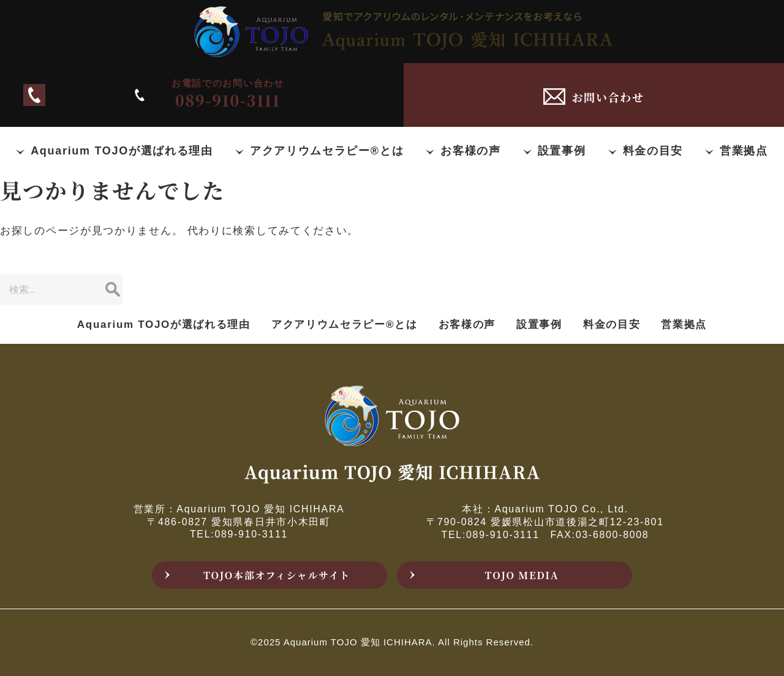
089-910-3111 (213, 94)
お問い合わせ (608, 97)
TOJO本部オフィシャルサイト (277, 575)
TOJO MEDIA (522, 575)
